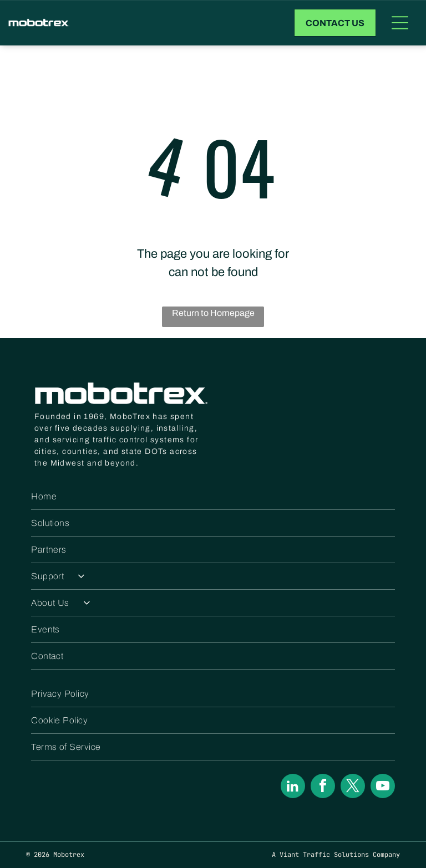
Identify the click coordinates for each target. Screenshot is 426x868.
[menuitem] (213, 497)
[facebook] (323, 787)
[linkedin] (293, 787)
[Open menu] (400, 23)
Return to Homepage (213, 313)
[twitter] (353, 787)
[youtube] (383, 787)
